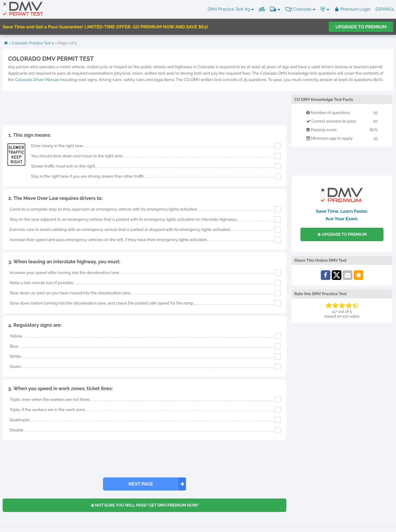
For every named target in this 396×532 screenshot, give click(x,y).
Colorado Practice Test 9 (33, 43)
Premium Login (352, 9)
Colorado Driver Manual (37, 80)
